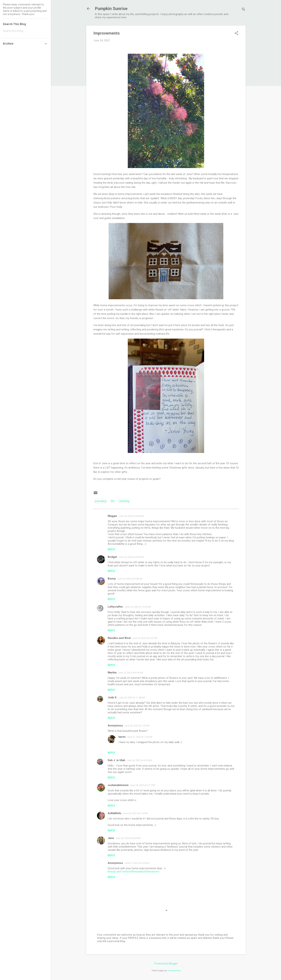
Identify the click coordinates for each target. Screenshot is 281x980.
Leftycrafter (115, 607)
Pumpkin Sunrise (111, 9)
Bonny (112, 579)
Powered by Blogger (166, 964)
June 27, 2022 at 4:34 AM (137, 863)
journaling (101, 501)
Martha (112, 673)
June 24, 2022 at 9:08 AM (130, 579)
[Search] (244, 10)
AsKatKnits (115, 813)
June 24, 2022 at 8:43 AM (131, 557)
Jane (111, 838)
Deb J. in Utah (116, 760)
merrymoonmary (174, 971)
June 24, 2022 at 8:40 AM (131, 516)
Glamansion (152, 872)
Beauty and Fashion (119, 872)
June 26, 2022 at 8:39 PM (128, 838)
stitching (124, 501)
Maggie (112, 516)
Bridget (112, 557)
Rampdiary (138, 872)
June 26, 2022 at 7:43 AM (137, 726)
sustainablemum (118, 785)
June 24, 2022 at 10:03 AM (138, 607)
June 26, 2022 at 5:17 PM (142, 785)
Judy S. (112, 697)
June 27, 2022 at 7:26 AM (140, 737)
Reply (111, 549)
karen (122, 737)
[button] (236, 33)
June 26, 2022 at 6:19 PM (135, 813)
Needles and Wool (119, 638)
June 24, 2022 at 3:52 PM (145, 638)
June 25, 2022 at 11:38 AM (132, 698)
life (113, 501)
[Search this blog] (25, 31)
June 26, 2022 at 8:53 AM (139, 760)
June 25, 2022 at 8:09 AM (130, 673)
